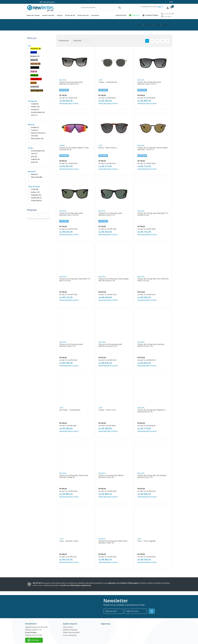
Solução (60, 15)
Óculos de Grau (83, 15)
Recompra (166, 16)
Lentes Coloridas (48, 15)
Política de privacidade (71, 628)
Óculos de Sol (70, 15)
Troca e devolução (70, 631)
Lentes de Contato (33, 15)
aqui (159, 7)
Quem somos (68, 622)
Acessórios (95, 15)
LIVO (171, 2)
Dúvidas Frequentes (70, 625)
